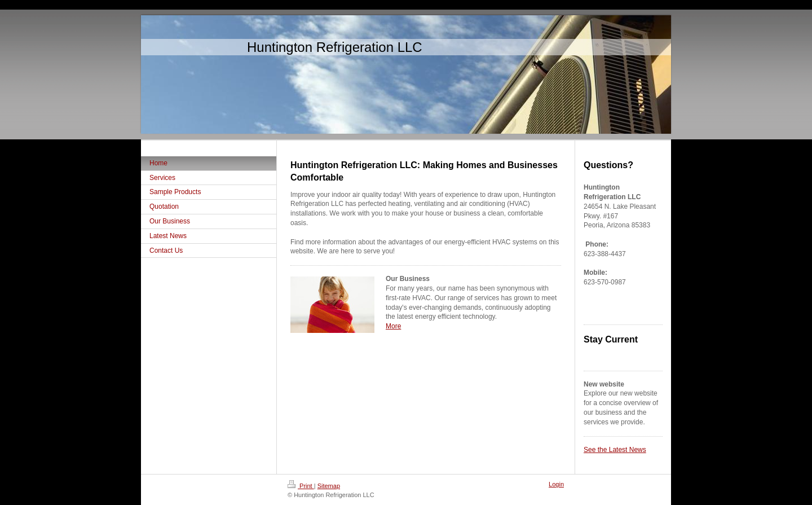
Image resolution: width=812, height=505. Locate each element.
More (393, 326)
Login (556, 484)
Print (301, 486)
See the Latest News (615, 450)
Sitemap (329, 486)
